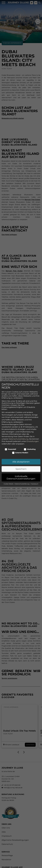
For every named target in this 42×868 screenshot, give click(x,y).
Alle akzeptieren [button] (21, 435)
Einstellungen (33, 415)
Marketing (30, 423)
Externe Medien (20, 426)
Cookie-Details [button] (9, 457)
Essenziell (10, 423)
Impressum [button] (35, 457)
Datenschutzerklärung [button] (22, 457)
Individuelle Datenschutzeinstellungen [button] (21, 451)
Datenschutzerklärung (19, 412)
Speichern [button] (21, 442)
